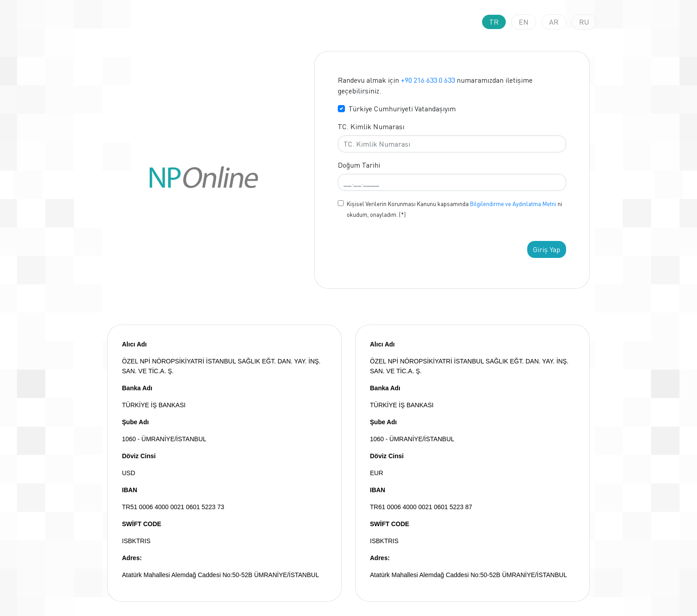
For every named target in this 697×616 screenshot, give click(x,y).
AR (554, 22)
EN (524, 22)
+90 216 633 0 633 (428, 80)
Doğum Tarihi (359, 165)
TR (494, 22)
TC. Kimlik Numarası (371, 127)
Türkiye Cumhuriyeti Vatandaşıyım (402, 109)
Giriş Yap (547, 249)
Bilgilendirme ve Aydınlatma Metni (513, 204)
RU (584, 22)
